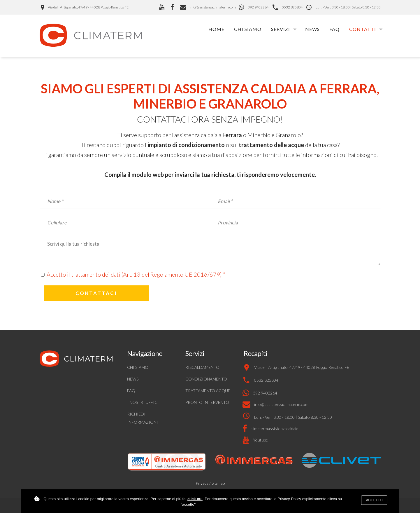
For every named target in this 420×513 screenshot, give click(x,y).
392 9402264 (258, 7)
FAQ (334, 29)
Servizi (281, 29)
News (312, 29)
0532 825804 (292, 7)
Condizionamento (206, 379)
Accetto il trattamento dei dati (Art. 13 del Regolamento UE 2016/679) (134, 274)
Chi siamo (248, 29)
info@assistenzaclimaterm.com (208, 7)
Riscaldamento (202, 367)
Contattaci (96, 293)
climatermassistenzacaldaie (274, 429)
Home (216, 29)
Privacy (202, 483)
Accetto (374, 500)
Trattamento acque (208, 391)
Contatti (363, 29)
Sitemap (218, 483)
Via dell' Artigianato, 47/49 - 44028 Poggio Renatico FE (88, 7)
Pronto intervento (207, 402)
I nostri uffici (143, 402)
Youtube (260, 440)
